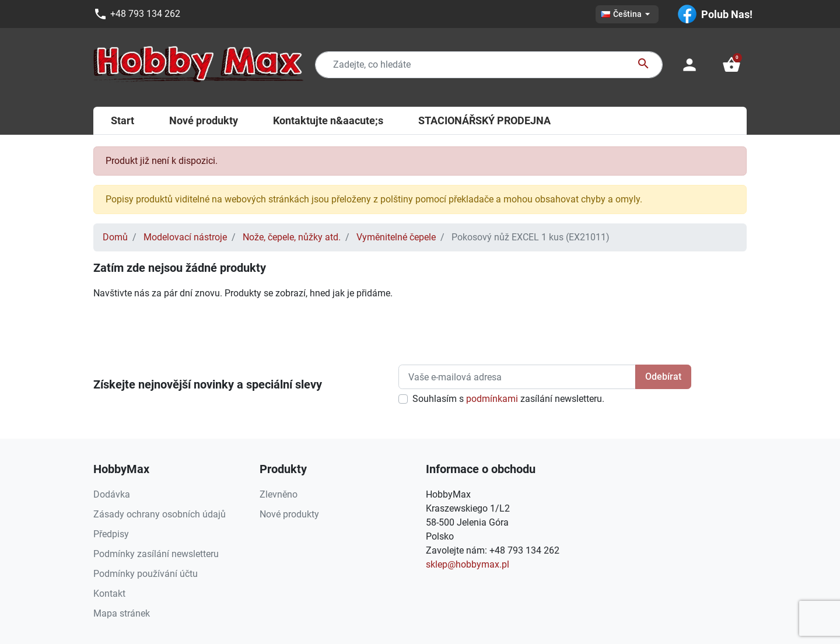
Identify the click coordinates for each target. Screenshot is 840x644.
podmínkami (492, 399)
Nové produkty (289, 514)
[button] (731, 65)
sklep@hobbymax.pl (468, 564)
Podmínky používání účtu (146, 574)
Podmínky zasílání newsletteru (156, 554)
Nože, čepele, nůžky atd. (292, 237)
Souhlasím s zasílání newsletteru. (508, 399)
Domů (115, 237)
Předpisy (111, 534)
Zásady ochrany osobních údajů (160, 514)
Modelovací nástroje (185, 237)
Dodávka (112, 494)
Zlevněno (279, 494)
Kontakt (109, 594)
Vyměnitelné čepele (396, 237)
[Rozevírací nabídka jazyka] (627, 14)
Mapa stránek (122, 613)
